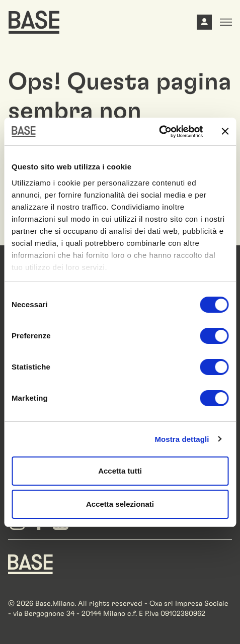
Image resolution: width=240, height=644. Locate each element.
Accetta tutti (120, 471)
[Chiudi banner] (225, 131)
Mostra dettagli (182, 439)
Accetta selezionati (120, 504)
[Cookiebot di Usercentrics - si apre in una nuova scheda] (159, 132)
